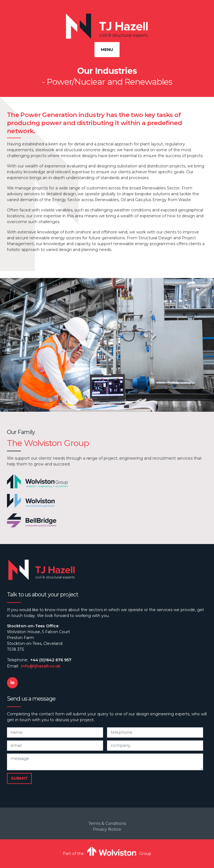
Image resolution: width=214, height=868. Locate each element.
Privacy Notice (107, 829)
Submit (19, 778)
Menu (107, 50)
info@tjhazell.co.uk (41, 666)
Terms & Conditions (107, 823)
